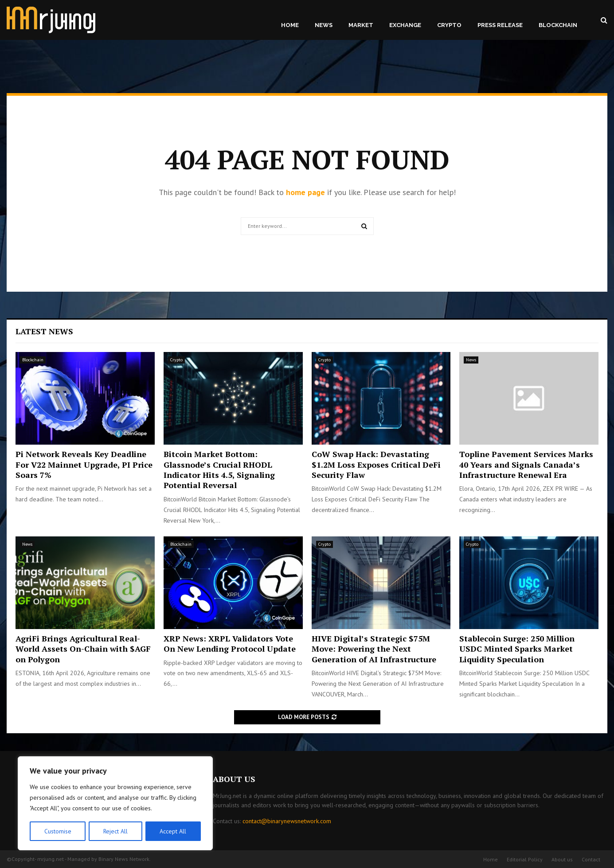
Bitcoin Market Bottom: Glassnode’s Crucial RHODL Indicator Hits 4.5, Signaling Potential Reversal (219, 469)
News (324, 25)
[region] (115, 804)
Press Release (500, 25)
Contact (591, 859)
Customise (57, 831)
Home (290, 25)
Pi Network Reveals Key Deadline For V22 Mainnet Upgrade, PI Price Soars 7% (84, 464)
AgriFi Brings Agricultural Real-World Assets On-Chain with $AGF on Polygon (83, 649)
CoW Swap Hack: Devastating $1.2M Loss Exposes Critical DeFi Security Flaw (376, 464)
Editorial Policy (525, 859)
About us (562, 859)
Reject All (115, 831)
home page (305, 192)
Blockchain (558, 25)
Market (361, 25)
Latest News (44, 331)
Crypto (449, 25)
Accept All (173, 831)
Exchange (405, 25)
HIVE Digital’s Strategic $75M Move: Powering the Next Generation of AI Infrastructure (374, 649)
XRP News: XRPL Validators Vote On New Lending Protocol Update (230, 643)
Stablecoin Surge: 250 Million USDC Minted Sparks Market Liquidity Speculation (517, 649)
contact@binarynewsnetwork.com (287, 821)
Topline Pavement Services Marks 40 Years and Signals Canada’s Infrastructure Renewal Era (526, 464)
